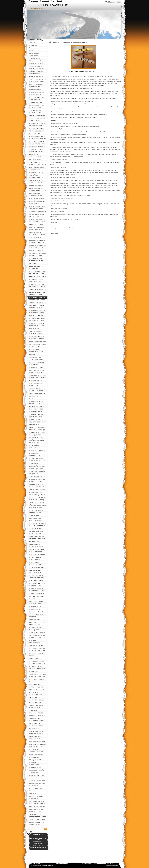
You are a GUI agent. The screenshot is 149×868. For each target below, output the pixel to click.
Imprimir (60, 1)
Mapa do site (46, 1)
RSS (53, 1)
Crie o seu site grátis (112, 866)
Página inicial (56, 42)
